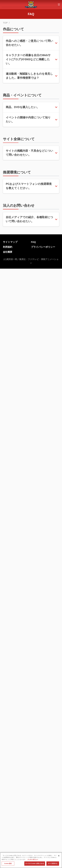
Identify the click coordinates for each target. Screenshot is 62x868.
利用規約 (8, 698)
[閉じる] (59, 856)
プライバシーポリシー (43, 698)
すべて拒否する (53, 864)
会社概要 (8, 703)
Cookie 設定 (8, 864)
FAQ (33, 693)
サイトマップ (10, 693)
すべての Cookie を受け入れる (35, 864)
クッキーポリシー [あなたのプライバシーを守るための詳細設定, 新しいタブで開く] (33, 860)
